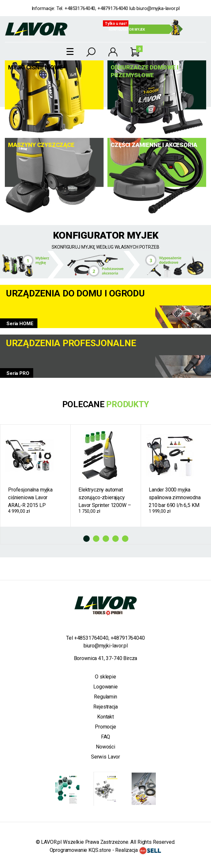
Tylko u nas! (116, 24)
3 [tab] (106, 539)
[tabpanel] (35, 476)
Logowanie (106, 687)
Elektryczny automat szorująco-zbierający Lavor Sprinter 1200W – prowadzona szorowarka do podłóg (106, 498)
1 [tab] (86, 539)
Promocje (106, 727)
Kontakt (106, 717)
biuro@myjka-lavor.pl (158, 8)
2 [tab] (96, 539)
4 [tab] (116, 539)
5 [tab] (125, 539)
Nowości (106, 747)
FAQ (106, 737)
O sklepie (106, 677)
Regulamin (106, 697)
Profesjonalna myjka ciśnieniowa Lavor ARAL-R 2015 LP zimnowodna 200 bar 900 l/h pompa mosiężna (31, 498)
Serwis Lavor (106, 757)
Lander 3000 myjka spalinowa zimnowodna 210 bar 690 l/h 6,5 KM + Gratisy (175, 498)
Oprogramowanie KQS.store (80, 850)
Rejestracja (105, 707)
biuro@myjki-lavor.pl (106, 646)
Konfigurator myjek (127, 30)
